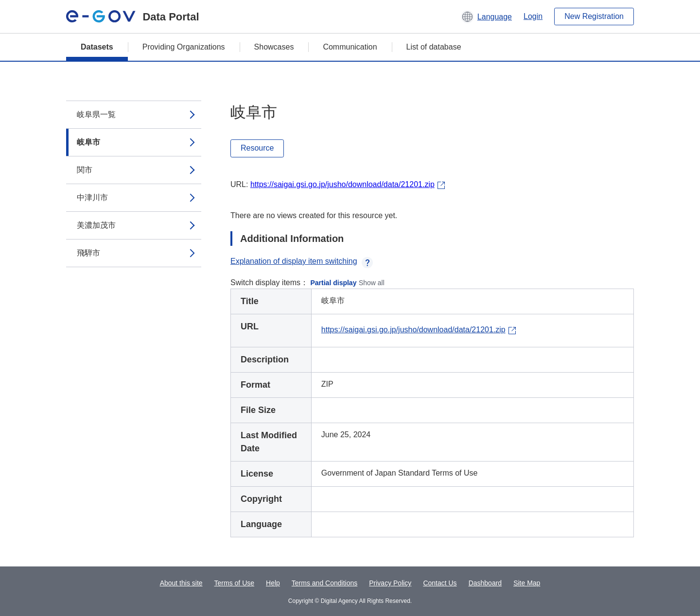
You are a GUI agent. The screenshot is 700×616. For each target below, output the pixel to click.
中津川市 (92, 197)
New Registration (594, 16)
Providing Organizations (184, 47)
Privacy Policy (390, 583)
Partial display (334, 283)
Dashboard (485, 583)
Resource (257, 148)
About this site (181, 583)
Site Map (527, 583)
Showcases (274, 47)
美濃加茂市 (96, 225)
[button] (486, 17)
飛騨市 (88, 253)
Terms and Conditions (324, 583)
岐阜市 (88, 142)
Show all (372, 283)
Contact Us (440, 583)
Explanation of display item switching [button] (302, 261)
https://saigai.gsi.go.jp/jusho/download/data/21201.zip (342, 184)
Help (273, 583)
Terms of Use (234, 583)
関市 (85, 170)
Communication (350, 47)
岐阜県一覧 (96, 114)
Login (533, 16)
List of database (434, 47)
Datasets (97, 47)
